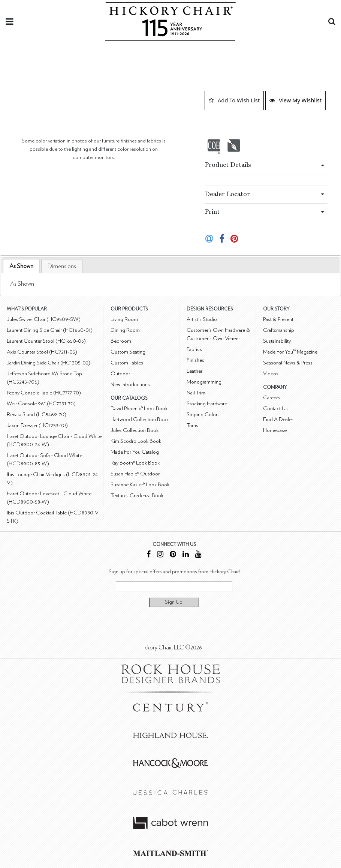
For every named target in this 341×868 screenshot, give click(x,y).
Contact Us (275, 409)
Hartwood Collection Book (140, 419)
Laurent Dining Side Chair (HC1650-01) (50, 330)
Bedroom (121, 341)
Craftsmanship (279, 330)
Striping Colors (203, 415)
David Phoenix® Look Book (139, 409)
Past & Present (278, 319)
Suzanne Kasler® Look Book (140, 485)
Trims (192, 425)
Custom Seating (128, 352)
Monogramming (204, 382)
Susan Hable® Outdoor (135, 474)
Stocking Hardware (207, 404)
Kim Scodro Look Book (136, 441)
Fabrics (194, 349)
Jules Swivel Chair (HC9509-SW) (44, 319)
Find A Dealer (278, 419)
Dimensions (62, 266)
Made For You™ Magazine (290, 352)
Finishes (195, 360)
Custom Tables (127, 363)
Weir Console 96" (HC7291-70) (41, 404)
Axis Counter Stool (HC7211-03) (42, 352)
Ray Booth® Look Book (135, 463)
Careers (271, 398)
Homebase (275, 430)
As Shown (21, 266)
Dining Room (125, 330)
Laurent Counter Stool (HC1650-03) (46, 341)
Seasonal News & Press (288, 363)
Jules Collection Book (135, 430)
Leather (194, 371)
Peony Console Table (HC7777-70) (44, 393)
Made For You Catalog (135, 452)
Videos (271, 374)
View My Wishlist (295, 100)
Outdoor (120, 374)
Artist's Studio (202, 319)
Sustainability (277, 341)
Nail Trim (196, 393)
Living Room (124, 319)
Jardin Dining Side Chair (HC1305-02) (49, 363)
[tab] (21, 266)
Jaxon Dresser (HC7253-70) (37, 425)
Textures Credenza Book (137, 495)
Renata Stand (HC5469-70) (37, 415)
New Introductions (130, 385)
